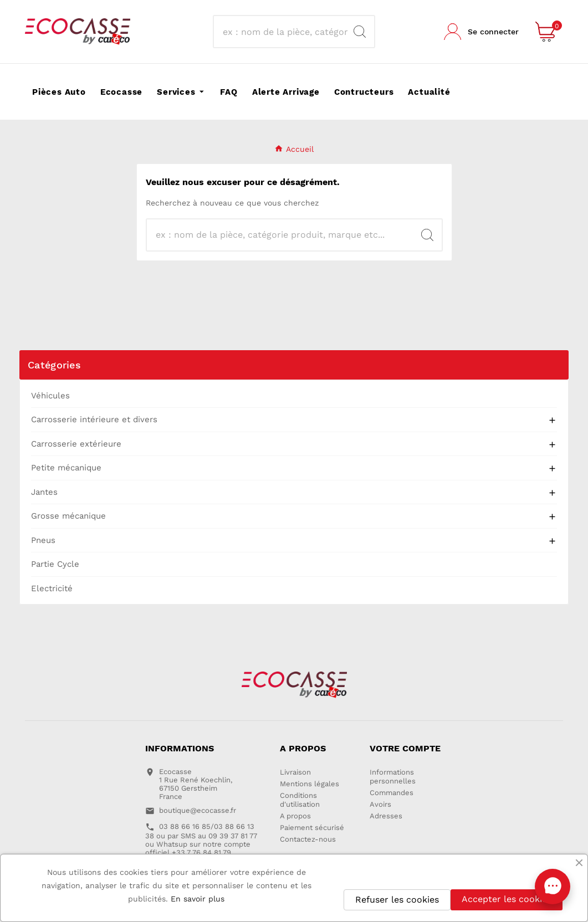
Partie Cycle (55, 564)
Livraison (295, 772)
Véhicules (50, 396)
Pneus (43, 540)
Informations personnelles (393, 777)
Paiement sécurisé (312, 828)
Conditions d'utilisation (300, 800)
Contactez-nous (308, 839)
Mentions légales (310, 784)
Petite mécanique (66, 468)
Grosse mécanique (68, 516)
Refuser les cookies (397, 900)
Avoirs (380, 804)
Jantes (44, 492)
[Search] (360, 32)
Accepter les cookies (507, 899)
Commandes (392, 793)
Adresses (386, 816)
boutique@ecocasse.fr (198, 810)
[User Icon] (481, 32)
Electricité (52, 588)
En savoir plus (198, 899)
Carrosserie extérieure (76, 444)
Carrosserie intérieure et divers (94, 419)
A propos (295, 816)
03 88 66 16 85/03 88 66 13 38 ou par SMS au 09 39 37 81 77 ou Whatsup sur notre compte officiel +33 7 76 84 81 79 (201, 839)
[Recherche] (284, 32)
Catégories (54, 365)
